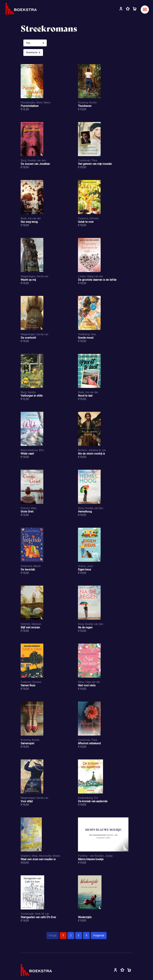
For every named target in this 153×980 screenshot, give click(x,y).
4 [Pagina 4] (86, 935)
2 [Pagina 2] (71, 935)
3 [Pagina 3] (79, 935)
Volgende (99, 935)
